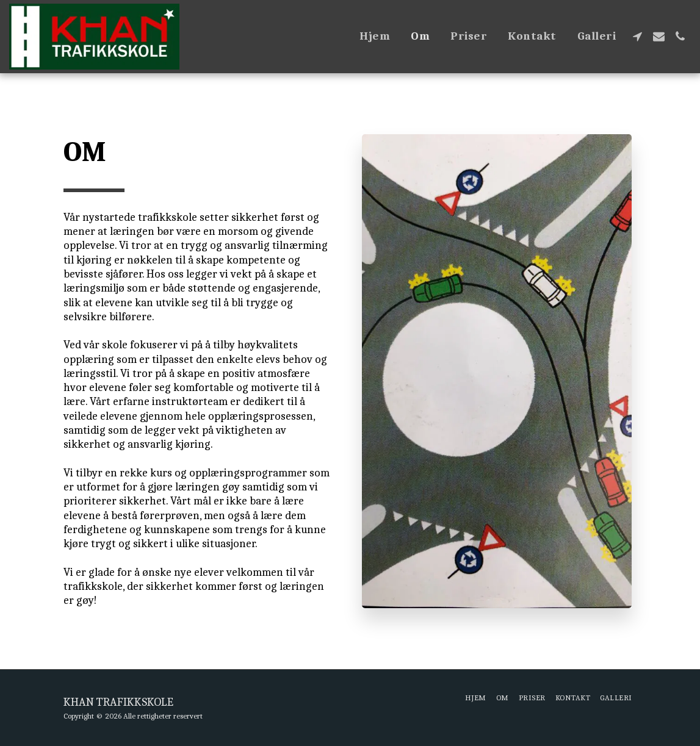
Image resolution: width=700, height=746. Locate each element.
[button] (637, 36)
